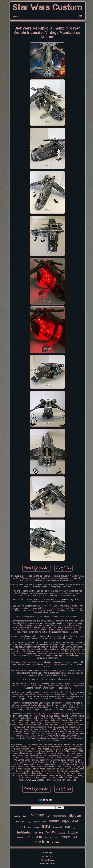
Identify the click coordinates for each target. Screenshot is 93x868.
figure (73, 832)
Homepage (47, 852)
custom (42, 841)
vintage (37, 815)
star (46, 826)
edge (74, 828)
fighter (31, 837)
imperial (37, 822)
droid (22, 827)
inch (75, 837)
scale (39, 837)
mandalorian (60, 816)
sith (49, 816)
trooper (66, 837)
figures (25, 816)
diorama (75, 815)
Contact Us (47, 856)
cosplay (20, 821)
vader (37, 828)
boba (44, 822)
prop (57, 837)
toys (46, 837)
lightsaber (24, 832)
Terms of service (47, 864)
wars (51, 832)
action (17, 816)
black (58, 826)
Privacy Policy (48, 860)
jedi (67, 827)
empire (62, 833)
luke (29, 827)
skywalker (21, 837)
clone (56, 842)
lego (66, 820)
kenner (54, 820)
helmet (29, 822)
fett (51, 838)
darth (75, 821)
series (39, 832)
